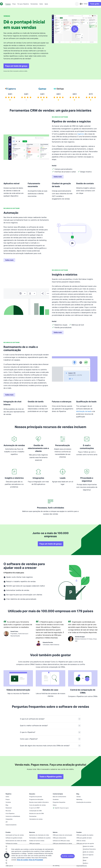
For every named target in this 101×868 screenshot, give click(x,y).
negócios (81, 134)
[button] (7, 856)
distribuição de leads (84, 411)
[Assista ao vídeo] (75, 29)
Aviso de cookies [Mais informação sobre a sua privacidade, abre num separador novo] (23, 860)
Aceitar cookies (68, 856)
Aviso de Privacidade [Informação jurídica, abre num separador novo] (36, 860)
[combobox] (78, 4)
